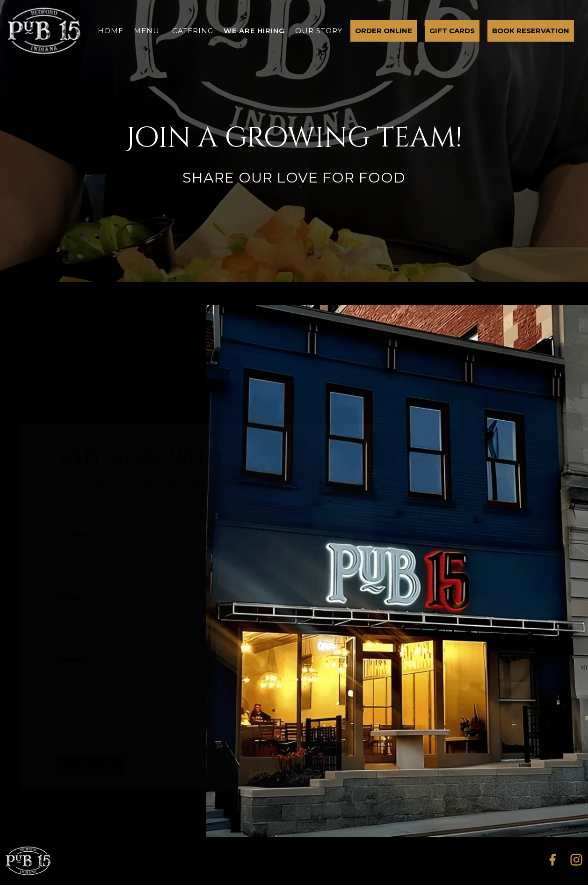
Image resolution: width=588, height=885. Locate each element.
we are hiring (254, 31)
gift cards (452, 31)
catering (193, 31)
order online (384, 31)
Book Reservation (531, 31)
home (111, 31)
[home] (44, 31)
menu (147, 31)
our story (319, 31)
